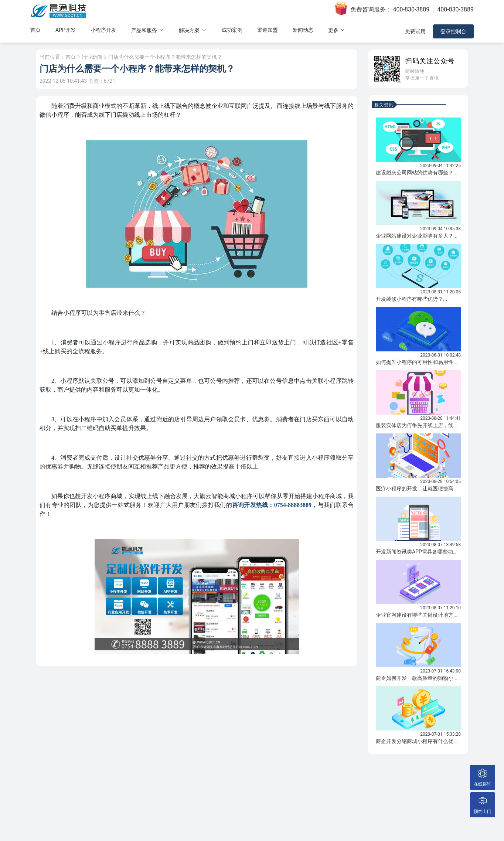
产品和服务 (148, 30)
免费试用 (415, 31)
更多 (337, 30)
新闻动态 (303, 30)
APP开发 (66, 30)
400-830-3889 (411, 9)
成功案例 (232, 30)
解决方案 (193, 30)
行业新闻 (92, 57)
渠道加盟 (268, 30)
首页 (35, 30)
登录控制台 (453, 31)
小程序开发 (103, 30)
